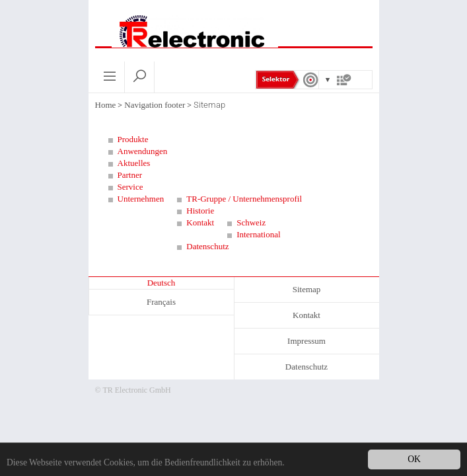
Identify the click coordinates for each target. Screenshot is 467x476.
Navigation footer (155, 105)
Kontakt (306, 315)
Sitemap (307, 289)
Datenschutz (306, 367)
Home (106, 105)
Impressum (306, 341)
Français (161, 302)
